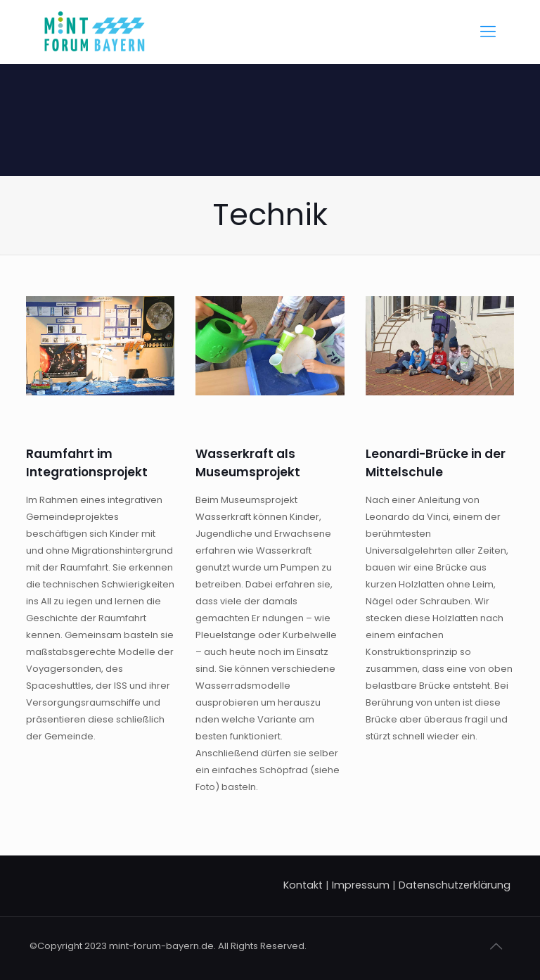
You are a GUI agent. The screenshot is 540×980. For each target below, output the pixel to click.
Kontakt (303, 885)
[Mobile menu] (488, 32)
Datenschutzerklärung (455, 885)
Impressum (361, 885)
